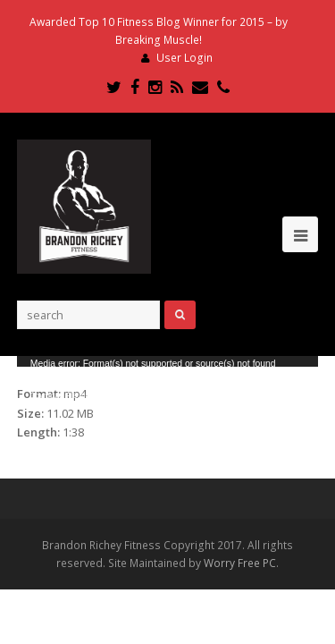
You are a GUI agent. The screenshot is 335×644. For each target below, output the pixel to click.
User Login (184, 58)
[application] (168, 361)
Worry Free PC (240, 563)
